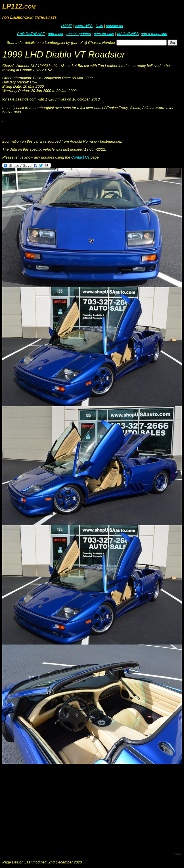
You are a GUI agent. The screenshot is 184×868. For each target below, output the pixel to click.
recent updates (79, 34)
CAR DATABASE (31, 34)
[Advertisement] (93, 807)
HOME (67, 26)
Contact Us (80, 157)
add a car (56, 34)
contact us (114, 26)
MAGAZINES (128, 34)
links (99, 26)
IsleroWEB (84, 26)
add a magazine (154, 34)
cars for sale (104, 34)
